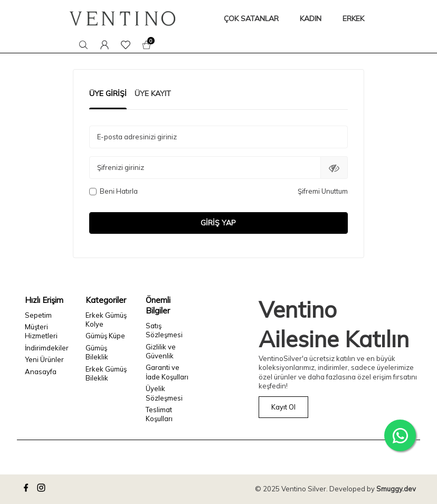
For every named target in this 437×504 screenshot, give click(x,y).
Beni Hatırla (113, 191)
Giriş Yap (218, 223)
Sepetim (38, 315)
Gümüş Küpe (105, 336)
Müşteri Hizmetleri (41, 331)
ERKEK (353, 18)
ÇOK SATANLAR (251, 18)
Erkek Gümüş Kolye (106, 320)
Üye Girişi (108, 93)
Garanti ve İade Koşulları (167, 372)
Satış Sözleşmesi (164, 330)
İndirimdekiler (47, 348)
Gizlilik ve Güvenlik (161, 351)
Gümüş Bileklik (97, 352)
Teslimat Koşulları (159, 414)
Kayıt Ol (283, 407)
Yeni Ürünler (44, 359)
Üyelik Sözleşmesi (164, 393)
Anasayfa (41, 372)
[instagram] (43, 489)
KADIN (311, 18)
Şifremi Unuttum (323, 191)
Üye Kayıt (153, 93)
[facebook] (27, 489)
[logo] (122, 18)
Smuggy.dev (396, 489)
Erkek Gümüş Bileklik (106, 373)
